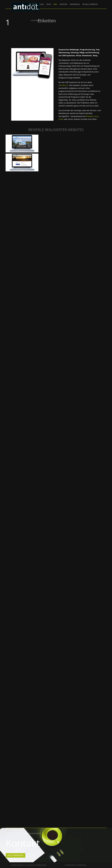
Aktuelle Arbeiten (90, 4)
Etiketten (63, 4)
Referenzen (75, 4)
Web (55, 4)
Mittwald (90, 116)
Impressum (82, 865)
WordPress (64, 85)
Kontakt (36, 9)
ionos (96, 116)
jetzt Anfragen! (16, 855)
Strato (61, 119)
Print (49, 4)
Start (35, 4)
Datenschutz (70, 865)
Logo (42, 4)
